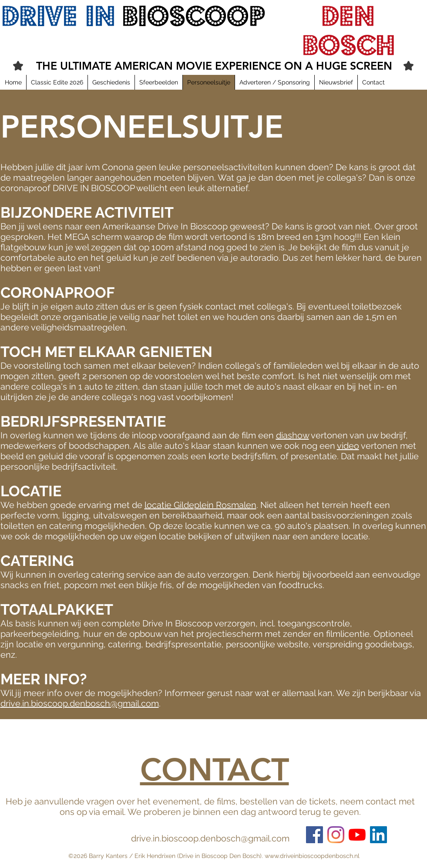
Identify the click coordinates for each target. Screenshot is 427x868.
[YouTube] (357, 835)
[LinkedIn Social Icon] (378, 835)
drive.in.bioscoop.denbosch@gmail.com (80, 703)
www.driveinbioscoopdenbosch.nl (312, 856)
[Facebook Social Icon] (314, 835)
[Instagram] (336, 835)
